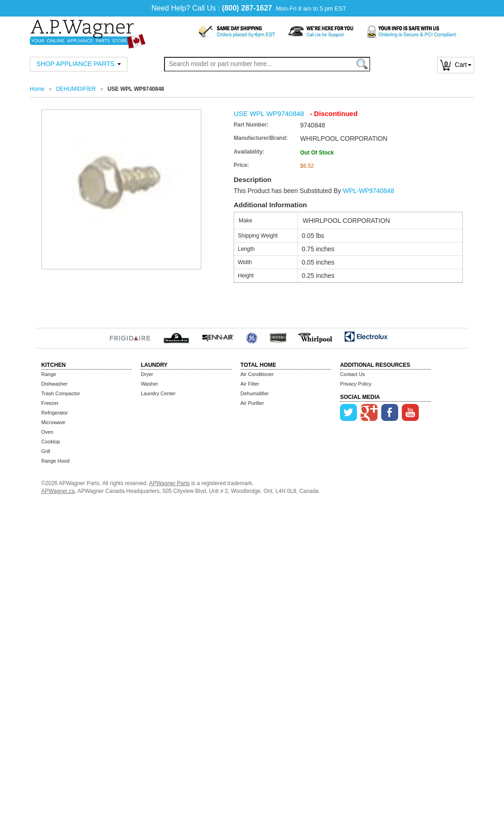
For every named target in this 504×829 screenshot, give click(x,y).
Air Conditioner (257, 374)
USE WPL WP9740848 (269, 113)
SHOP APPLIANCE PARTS (79, 64)
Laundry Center (158, 393)
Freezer (50, 403)
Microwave (53, 422)
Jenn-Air (218, 337)
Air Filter (250, 384)
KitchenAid (176, 337)
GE (252, 337)
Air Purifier (252, 403)
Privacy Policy (356, 384)
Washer (149, 384)
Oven (47, 432)
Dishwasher (54, 384)
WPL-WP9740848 (368, 191)
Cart (456, 65)
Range (49, 374)
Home (37, 89)
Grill (46, 451)
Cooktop (51, 442)
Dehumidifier (255, 393)
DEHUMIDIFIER (76, 89)
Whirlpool (315, 337)
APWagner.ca (58, 491)
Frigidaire (130, 337)
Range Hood (55, 461)
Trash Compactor (61, 393)
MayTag (278, 337)
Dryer (147, 374)
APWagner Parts (169, 483)
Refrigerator (55, 413)
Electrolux (366, 337)
